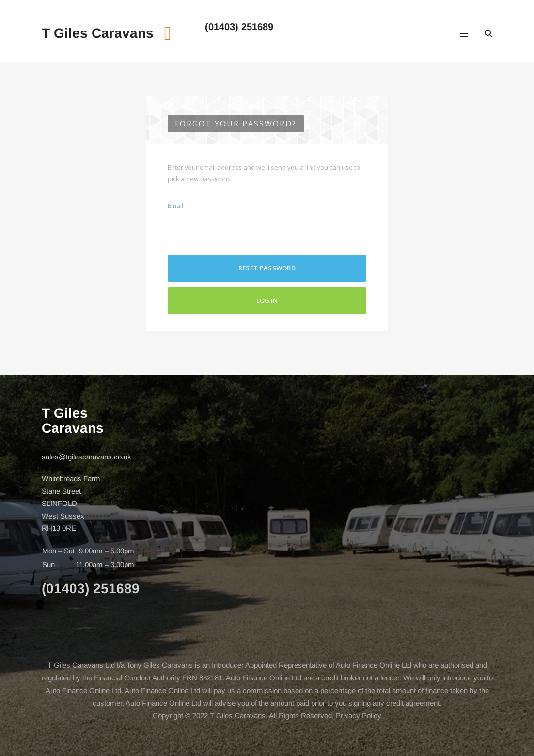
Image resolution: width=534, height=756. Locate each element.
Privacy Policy (359, 716)
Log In (267, 300)
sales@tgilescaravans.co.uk (86, 457)
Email (175, 205)
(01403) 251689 (239, 27)
